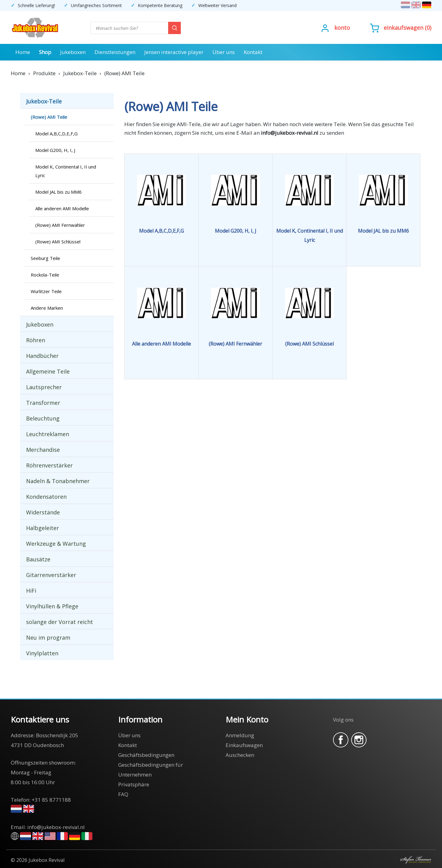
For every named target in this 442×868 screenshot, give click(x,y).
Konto (342, 28)
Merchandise (43, 450)
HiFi (31, 591)
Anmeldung (240, 735)
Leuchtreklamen (48, 434)
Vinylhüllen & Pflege (52, 606)
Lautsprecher (44, 387)
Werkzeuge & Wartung (56, 544)
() (401, 28)
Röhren (36, 340)
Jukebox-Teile (44, 101)
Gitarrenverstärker (51, 575)
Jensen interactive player (174, 52)
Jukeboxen (73, 52)
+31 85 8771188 (51, 800)
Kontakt (253, 52)
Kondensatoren (46, 497)
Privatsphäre (134, 784)
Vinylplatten (42, 653)
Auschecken (240, 755)
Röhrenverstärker (49, 465)
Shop (45, 52)
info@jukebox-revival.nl (56, 827)
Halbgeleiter (43, 528)
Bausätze (38, 559)
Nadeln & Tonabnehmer (58, 481)
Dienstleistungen (115, 52)
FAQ (123, 794)
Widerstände (43, 512)
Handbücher (42, 356)
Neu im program (48, 637)
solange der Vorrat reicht (60, 622)
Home (23, 52)
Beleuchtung (43, 418)
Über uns (224, 52)
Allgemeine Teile (48, 371)
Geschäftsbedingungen (146, 755)
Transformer (43, 403)
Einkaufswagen (403, 28)
